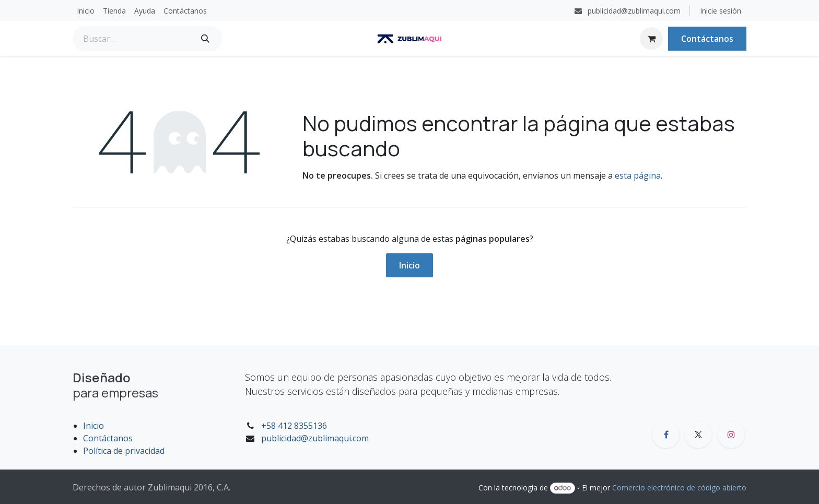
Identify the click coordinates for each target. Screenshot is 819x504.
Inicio (409, 265)
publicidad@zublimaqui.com (315, 438)
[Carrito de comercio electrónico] (651, 39)
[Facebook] (666, 435)
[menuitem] (86, 11)
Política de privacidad (124, 451)
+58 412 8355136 (294, 426)
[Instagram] (731, 435)
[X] (698, 435)
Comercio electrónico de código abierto (679, 488)
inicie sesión (721, 11)
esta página (638, 175)
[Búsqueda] (205, 39)
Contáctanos (707, 39)
